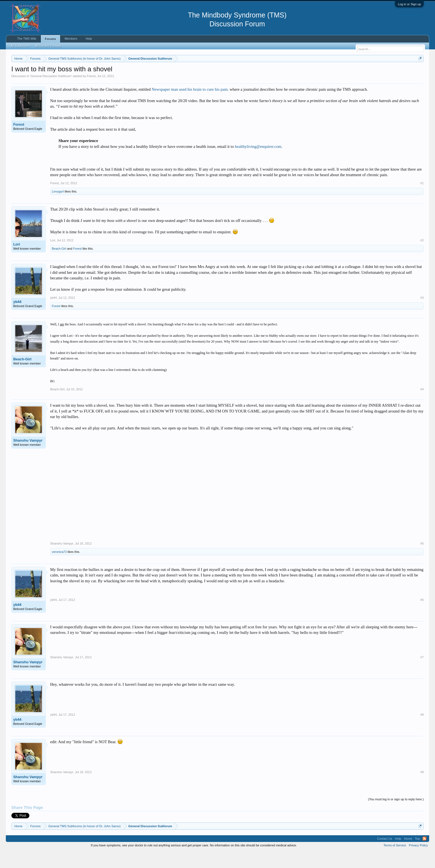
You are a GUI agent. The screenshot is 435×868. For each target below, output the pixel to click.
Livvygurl (58, 208)
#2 (422, 257)
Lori (17, 261)
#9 (422, 789)
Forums (50, 39)
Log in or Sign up (409, 4)
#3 (422, 314)
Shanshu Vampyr (28, 457)
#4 (422, 406)
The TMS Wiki (27, 39)
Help (89, 39)
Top (418, 855)
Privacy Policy (418, 862)
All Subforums (20, 46)
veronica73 (59, 568)
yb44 (17, 318)
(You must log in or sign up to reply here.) (396, 816)
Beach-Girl (59, 265)
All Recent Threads (48, 46)
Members (71, 39)
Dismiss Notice (419, 71)
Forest (91, 93)
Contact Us (385, 855)
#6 (422, 616)
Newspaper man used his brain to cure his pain (190, 106)
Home (408, 855)
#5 (422, 560)
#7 (422, 674)
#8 (422, 731)
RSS (424, 855)
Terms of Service (395, 862)
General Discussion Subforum (51, 93)
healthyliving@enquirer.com (258, 163)
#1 (422, 200)
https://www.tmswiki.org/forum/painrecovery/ (265, 72)
